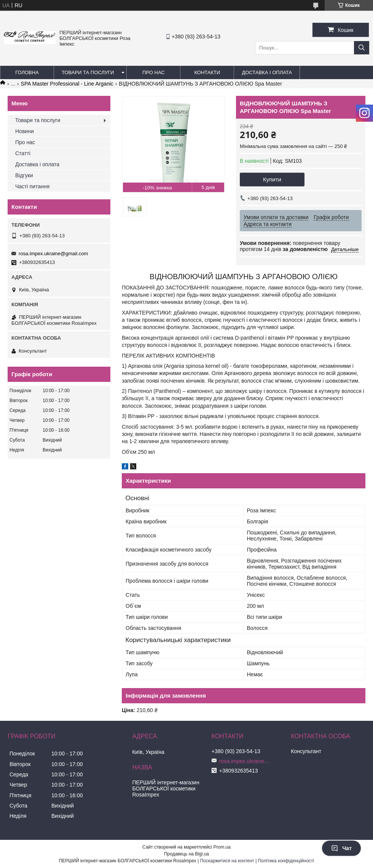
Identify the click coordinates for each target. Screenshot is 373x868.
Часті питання (32, 186)
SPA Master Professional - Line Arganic (67, 84)
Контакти (207, 72)
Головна (27, 72)
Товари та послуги (88, 72)
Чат (341, 848)
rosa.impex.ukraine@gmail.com (53, 254)
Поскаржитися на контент (227, 861)
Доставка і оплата (267, 72)
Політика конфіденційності (286, 861)
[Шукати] (362, 48)
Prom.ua (222, 847)
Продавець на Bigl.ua (186, 854)
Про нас (154, 72)
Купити (272, 179)
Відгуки (24, 175)
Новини (25, 131)
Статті (23, 153)
